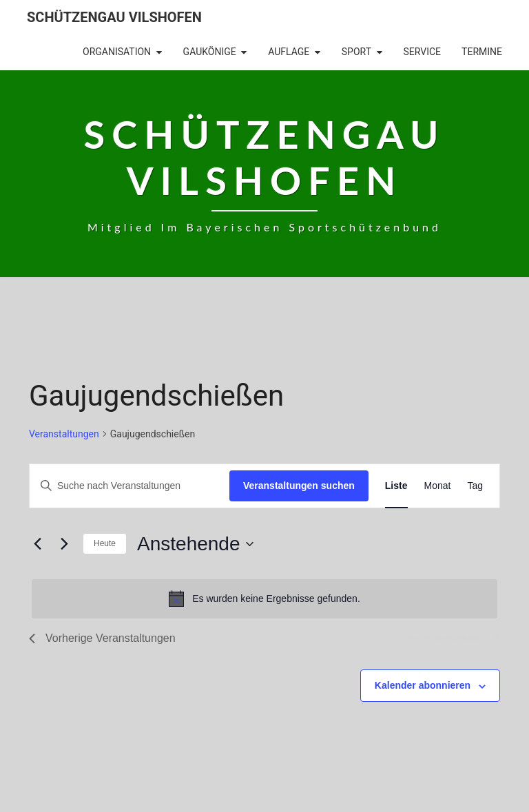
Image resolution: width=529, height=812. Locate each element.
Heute (105, 543)
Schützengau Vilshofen (114, 17)
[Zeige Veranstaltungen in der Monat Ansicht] (438, 486)
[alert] (264, 598)
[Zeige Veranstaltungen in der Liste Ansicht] (396, 486)
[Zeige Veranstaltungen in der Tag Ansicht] (475, 486)
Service (423, 52)
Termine (482, 52)
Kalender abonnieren (423, 685)
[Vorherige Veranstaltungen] (37, 544)
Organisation (117, 52)
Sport (356, 52)
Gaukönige (210, 52)
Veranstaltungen (64, 434)
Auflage (289, 52)
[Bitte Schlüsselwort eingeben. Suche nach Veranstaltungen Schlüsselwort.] (129, 486)
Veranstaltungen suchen (299, 486)
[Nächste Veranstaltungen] (64, 544)
